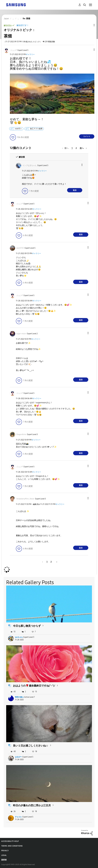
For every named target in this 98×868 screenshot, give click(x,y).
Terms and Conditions (12, 846)
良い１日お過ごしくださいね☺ (31, 746)
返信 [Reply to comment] (75, 190)
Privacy (5, 851)
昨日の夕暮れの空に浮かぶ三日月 (32, 805)
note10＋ (18, 129)
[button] (90, 50)
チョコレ (19, 817)
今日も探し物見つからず (27, 626)
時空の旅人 (19, 697)
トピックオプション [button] (90, 25)
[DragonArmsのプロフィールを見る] (21, 434)
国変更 (4, 860)
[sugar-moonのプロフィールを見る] (21, 334)
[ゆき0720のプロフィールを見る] (20, 248)
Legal (4, 855)
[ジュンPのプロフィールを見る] (13, 50)
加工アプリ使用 (36, 129)
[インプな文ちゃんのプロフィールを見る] (30, 165)
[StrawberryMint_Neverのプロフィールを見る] (25, 499)
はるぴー (19, 757)
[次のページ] (83, 148)
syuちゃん (19, 637)
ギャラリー (30, 54)
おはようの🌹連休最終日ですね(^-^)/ (34, 686)
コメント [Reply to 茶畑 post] (87, 136)
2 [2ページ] (76, 148)
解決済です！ (23, 25)
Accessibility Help (10, 841)
